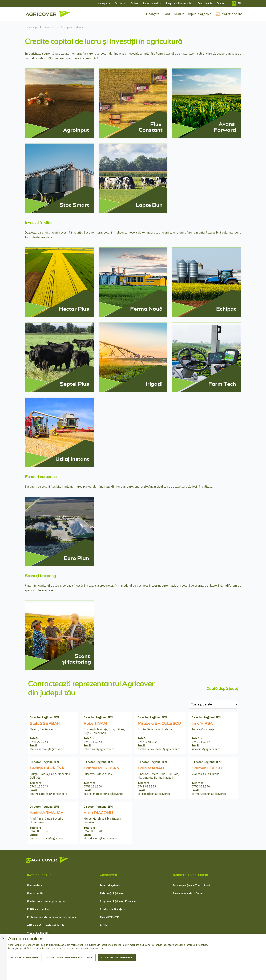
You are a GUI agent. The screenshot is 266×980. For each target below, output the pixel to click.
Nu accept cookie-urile (25, 973)
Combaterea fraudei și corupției (46, 901)
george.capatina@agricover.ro (48, 794)
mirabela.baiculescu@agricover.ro (159, 749)
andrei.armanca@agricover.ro (48, 838)
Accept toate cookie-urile (117, 973)
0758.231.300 (93, 786)
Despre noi (120, 3)
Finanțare (153, 14)
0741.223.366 (39, 742)
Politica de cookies (39, 909)
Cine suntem (35, 885)
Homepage (104, 3)
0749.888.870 (93, 831)
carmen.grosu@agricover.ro (209, 794)
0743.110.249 (39, 786)
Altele (104, 925)
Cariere (135, 3)
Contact (221, 3)
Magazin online (232, 14)
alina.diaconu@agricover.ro (100, 838)
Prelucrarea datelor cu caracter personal (52, 917)
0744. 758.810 (147, 742)
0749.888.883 (147, 786)
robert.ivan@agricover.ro (99, 749)
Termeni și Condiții (38, 933)
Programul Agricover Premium (118, 901)
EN (239, 4)
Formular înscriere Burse (188, 893)
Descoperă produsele (72, 27)
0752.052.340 (201, 786)
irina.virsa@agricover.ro (206, 749)
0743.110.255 (93, 742)
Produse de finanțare (112, 909)
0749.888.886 (39, 831)
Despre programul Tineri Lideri (191, 885)
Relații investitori (152, 3)
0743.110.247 (201, 742)
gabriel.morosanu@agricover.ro (103, 794)
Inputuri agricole (200, 14)
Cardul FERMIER (109, 917)
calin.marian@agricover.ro (154, 794)
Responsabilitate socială (180, 3)
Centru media (35, 893)
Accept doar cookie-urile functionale (70, 973)
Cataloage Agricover (112, 893)
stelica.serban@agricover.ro (47, 749)
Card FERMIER (174, 14)
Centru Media (205, 3)
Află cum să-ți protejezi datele (46, 925)
